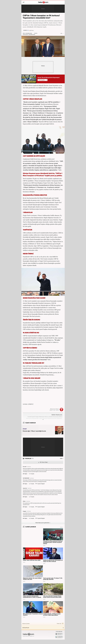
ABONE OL (26, 30)
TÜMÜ (62, 459)
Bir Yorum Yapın (43, 462)
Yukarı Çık (60, 624)
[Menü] (24, 2)
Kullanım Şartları (26, 624)
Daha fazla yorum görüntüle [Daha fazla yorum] (43, 523)
